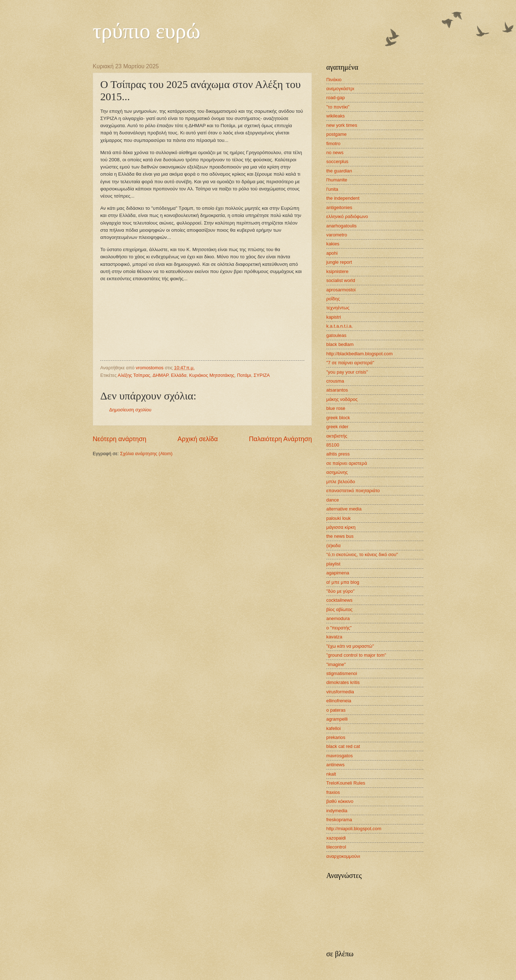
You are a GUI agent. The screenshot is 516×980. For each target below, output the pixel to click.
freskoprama (339, 820)
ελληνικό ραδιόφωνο (347, 216)
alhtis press (338, 454)
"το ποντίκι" (338, 107)
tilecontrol (336, 847)
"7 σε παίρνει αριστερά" (350, 363)
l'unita (332, 189)
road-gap (336, 98)
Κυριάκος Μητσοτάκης (212, 375)
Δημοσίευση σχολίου (130, 410)
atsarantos (337, 390)
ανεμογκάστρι (340, 89)
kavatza (334, 637)
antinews (335, 765)
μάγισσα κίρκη (341, 527)
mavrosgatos (340, 756)
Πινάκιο (334, 80)
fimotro (333, 144)
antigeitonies (339, 207)
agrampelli (337, 719)
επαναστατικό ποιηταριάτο (353, 491)
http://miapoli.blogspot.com (354, 829)
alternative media (344, 509)
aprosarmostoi (341, 290)
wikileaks (336, 116)
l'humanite (337, 180)
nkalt (331, 774)
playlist (333, 564)
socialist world (341, 280)
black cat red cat (343, 746)
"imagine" (336, 664)
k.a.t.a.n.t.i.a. (340, 326)
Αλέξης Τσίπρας (134, 375)
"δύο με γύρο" (340, 591)
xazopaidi (336, 838)
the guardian (339, 171)
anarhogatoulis (341, 226)
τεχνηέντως (338, 308)
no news (335, 152)
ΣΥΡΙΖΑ (262, 375)
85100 (333, 445)
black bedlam (340, 344)
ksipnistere (337, 271)
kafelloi (333, 728)
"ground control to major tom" (356, 655)
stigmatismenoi (342, 673)
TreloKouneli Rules (346, 783)
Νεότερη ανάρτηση (119, 439)
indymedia (337, 811)
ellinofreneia (339, 701)
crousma (335, 381)
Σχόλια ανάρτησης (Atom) (146, 454)
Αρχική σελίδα (198, 439)
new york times (342, 125)
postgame (337, 134)
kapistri (334, 317)
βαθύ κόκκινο (340, 801)
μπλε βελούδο (341, 482)
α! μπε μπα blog (343, 582)
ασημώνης (337, 472)
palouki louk (338, 518)
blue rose (336, 408)
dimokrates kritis (343, 682)
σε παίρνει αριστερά (347, 463)
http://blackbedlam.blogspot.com (360, 354)
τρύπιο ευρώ (147, 31)
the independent (343, 198)
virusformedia (340, 692)
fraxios (333, 792)
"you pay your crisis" (347, 372)
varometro (337, 235)
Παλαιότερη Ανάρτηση (280, 439)
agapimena (338, 573)
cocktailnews (339, 600)
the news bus (340, 536)
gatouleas (336, 335)
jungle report (339, 262)
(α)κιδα (333, 546)
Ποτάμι (244, 375)
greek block (338, 418)
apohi (332, 253)
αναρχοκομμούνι (343, 856)
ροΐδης (333, 299)
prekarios (336, 737)
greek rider (337, 427)
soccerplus (337, 161)
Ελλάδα (179, 375)
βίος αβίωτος (339, 609)
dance (333, 500)
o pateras (336, 710)
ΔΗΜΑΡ (160, 375)
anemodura (338, 618)
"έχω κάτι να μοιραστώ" (350, 646)
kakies (333, 244)
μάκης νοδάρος (342, 399)
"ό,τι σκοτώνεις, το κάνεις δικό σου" (362, 554)
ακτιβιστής (337, 436)
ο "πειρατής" (339, 628)
